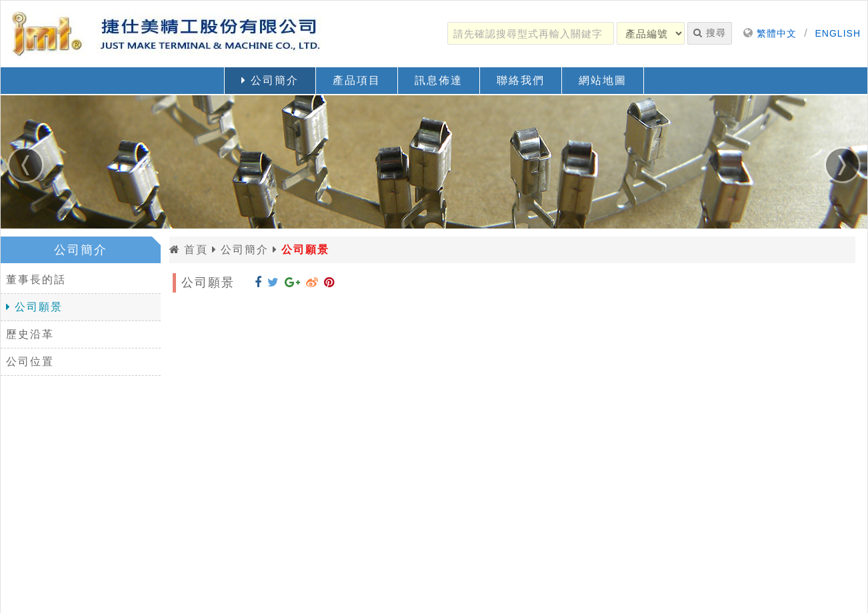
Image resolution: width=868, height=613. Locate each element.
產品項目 (357, 80)
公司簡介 (270, 80)
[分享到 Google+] (293, 283)
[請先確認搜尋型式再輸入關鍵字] (531, 33)
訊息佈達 (439, 80)
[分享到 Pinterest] (329, 283)
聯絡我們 (521, 80)
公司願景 (34, 307)
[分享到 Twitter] (273, 283)
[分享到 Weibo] (312, 283)
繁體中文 (777, 33)
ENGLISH (838, 33)
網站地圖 (603, 80)
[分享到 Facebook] (258, 283)
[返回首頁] (167, 34)
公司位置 (30, 361)
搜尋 (710, 33)
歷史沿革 (30, 334)
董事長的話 (36, 280)
